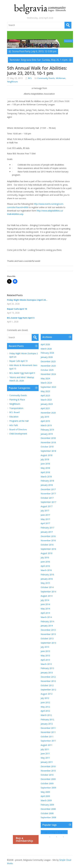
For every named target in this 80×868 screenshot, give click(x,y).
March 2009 (46, 800)
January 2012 (47, 724)
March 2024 (46, 383)
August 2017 (47, 506)
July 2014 (45, 600)
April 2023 (45, 395)
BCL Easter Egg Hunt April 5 (21, 318)
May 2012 (45, 707)
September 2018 (48, 451)
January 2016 (47, 579)
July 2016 (45, 558)
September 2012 (48, 690)
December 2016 (48, 536)
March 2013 (46, 664)
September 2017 (48, 502)
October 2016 (47, 545)
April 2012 (45, 711)
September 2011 (48, 741)
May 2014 (45, 609)
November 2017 (48, 494)
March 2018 (46, 477)
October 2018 (47, 447)
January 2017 (47, 532)
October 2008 (47, 813)
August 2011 (47, 745)
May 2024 (45, 378)
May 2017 (45, 519)
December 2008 (48, 809)
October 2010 (47, 775)
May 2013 (45, 656)
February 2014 (47, 621)
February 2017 (47, 528)
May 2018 (45, 468)
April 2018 (45, 472)
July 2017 (45, 511)
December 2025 (48, 361)
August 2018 (47, 455)
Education (14, 417)
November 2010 (48, 771)
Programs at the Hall (19, 421)
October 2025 (47, 370)
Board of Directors (18, 429)
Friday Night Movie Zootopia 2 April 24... (27, 300)
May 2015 (45, 583)
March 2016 (46, 570)
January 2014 (47, 626)
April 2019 (45, 421)
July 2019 (45, 417)
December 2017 (48, 489)
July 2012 (45, 698)
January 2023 (47, 404)
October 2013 (47, 638)
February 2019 (47, 430)
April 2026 (45, 344)
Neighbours (12, 82)
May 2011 (45, 758)
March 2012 (46, 715)
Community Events (46, 78)
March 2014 (46, 617)
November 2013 (48, 634)
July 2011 (45, 749)
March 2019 (46, 425)
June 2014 (45, 604)
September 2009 (48, 788)
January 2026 (47, 357)
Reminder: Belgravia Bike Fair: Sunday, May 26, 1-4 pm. (39, 60)
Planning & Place (17, 400)
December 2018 (48, 438)
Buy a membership (24, 839)
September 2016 (48, 549)
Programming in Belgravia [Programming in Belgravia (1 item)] (54, 832)
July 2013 (45, 647)
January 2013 (47, 673)
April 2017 (45, 523)
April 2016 (45, 566)
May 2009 (45, 792)
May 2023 (45, 391)
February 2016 (47, 575)
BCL (30, 78)
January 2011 (47, 762)
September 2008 (48, 817)
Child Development (18, 434)
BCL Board (14, 412)
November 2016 (48, 540)
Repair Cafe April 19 (17, 309)
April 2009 (45, 796)
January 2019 (47, 434)
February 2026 (47, 353)
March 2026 (46, 349)
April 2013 (45, 660)
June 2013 (45, 651)
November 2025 (48, 366)
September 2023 (48, 387)
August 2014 (47, 596)
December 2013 (48, 630)
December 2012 (48, 677)
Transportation (16, 408)
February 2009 (47, 805)
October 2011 (47, 736)
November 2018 (48, 442)
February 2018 (47, 481)
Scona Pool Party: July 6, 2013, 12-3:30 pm (34, 51)
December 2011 (48, 728)
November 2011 (48, 732)
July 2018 (45, 459)
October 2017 (47, 498)
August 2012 (47, 694)
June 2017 (45, 515)
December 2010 (48, 766)
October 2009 (47, 783)
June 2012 (45, 702)
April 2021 (45, 408)
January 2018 (47, 485)
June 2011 (45, 753)
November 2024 (48, 374)
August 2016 (47, 553)
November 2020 (48, 413)
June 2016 (45, 562)
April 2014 (45, 613)
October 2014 (47, 587)
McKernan (61, 78)
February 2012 (47, 719)
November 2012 (48, 681)
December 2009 (48, 779)
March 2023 (46, 400)
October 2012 (47, 685)
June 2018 (45, 464)
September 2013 (48, 643)
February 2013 (47, 668)
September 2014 (48, 592)
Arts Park (14, 425)
